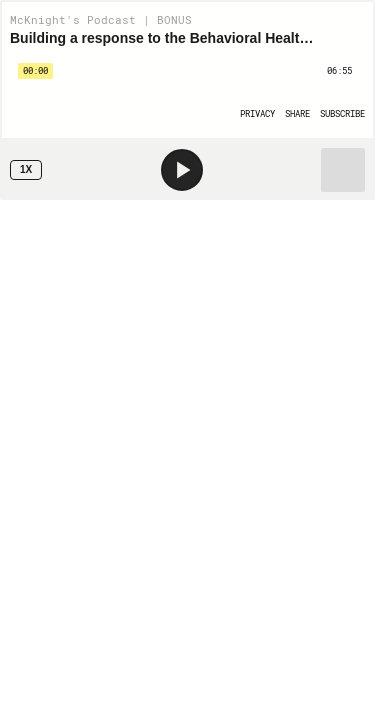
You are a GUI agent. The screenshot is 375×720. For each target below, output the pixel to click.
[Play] (182, 170)
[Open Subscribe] (342, 113)
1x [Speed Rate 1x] (26, 169)
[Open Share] (297, 113)
